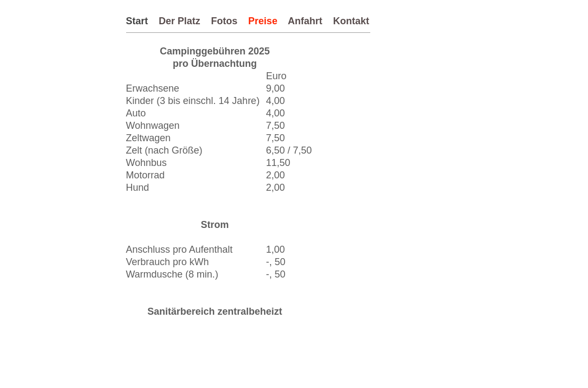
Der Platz (180, 21)
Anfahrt (305, 21)
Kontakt (351, 21)
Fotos (224, 21)
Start (137, 21)
